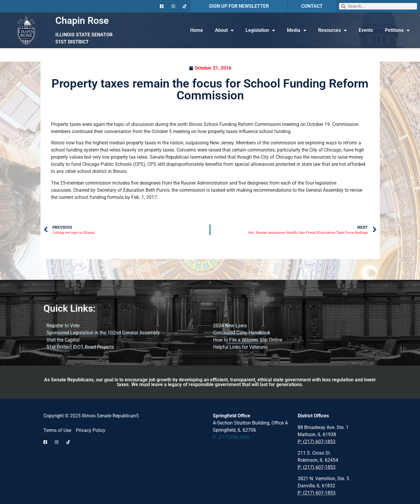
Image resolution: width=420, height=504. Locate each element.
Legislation (260, 30)
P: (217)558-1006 (231, 437)
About (224, 30)
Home (197, 30)
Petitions (397, 30)
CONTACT (312, 6)
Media (297, 30)
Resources (332, 30)
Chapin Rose (82, 21)
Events (366, 30)
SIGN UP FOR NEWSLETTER (239, 6)
